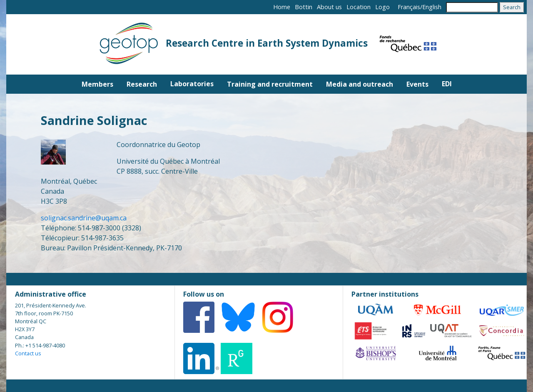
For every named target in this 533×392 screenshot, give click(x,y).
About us (329, 7)
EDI (447, 84)
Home (282, 7)
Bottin (304, 7)
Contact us (28, 353)
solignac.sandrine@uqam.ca (85, 218)
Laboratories (192, 84)
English (432, 7)
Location (359, 7)
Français (409, 7)
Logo (382, 7)
